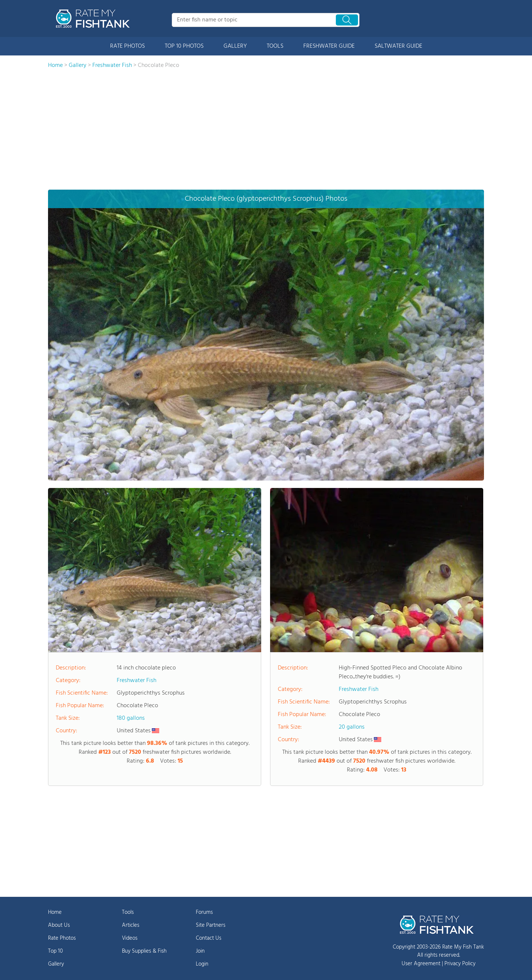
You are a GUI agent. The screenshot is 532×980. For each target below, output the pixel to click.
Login (202, 964)
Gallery (56, 964)
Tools (128, 912)
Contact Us (209, 938)
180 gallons (131, 718)
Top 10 (55, 951)
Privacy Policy (460, 964)
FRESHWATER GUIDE (329, 46)
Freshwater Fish (137, 681)
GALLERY (235, 46)
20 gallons (352, 727)
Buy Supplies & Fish (144, 951)
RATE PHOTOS (127, 46)
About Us (59, 925)
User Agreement (421, 964)
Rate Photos (62, 938)
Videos (130, 938)
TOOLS (275, 46)
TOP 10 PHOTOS (184, 46)
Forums (204, 912)
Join (200, 951)
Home (55, 912)
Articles (131, 925)
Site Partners (211, 925)
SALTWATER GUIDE (398, 46)
